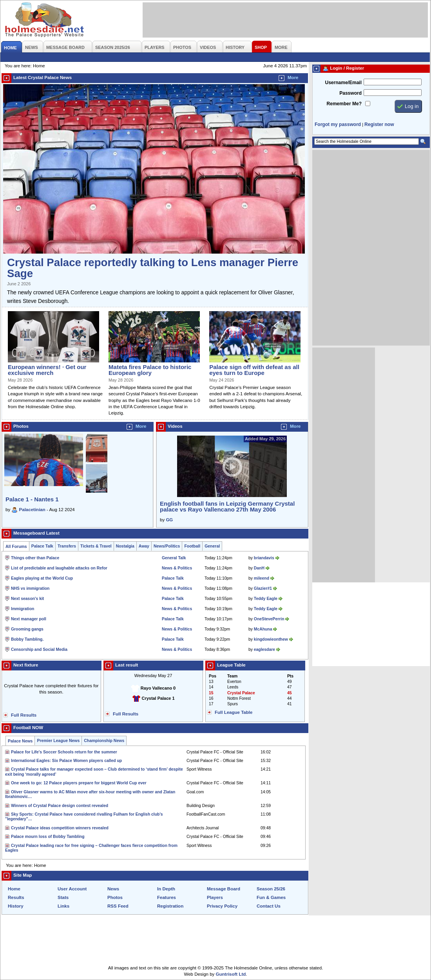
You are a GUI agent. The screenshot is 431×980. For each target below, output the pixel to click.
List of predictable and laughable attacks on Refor (59, 568)
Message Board (224, 889)
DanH (259, 568)
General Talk (174, 558)
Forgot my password (338, 124)
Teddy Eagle (266, 599)
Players (215, 897)
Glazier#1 (263, 588)
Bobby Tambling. (27, 639)
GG (169, 520)
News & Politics (177, 568)
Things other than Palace (35, 558)
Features (167, 897)
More (293, 77)
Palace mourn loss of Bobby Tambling (48, 837)
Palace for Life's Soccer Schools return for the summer (64, 752)
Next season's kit (27, 599)
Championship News (104, 741)
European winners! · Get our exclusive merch (47, 370)
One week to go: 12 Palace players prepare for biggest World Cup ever (79, 783)
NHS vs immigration (30, 588)
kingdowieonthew (271, 639)
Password (350, 93)
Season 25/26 (271, 889)
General (212, 546)
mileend (262, 578)
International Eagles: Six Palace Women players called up (66, 761)
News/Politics (167, 546)
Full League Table (234, 712)
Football (192, 546)
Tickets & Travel (96, 546)
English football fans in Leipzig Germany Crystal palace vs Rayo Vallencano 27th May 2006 (227, 506)
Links (63, 906)
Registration (170, 906)
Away (144, 546)
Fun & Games (271, 897)
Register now (379, 124)
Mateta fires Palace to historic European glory (150, 370)
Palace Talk (42, 546)
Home (14, 889)
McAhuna (263, 629)
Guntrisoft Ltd (231, 974)
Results (16, 897)
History (16, 906)
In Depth (166, 889)
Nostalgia (125, 546)
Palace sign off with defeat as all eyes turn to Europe (254, 370)
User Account (72, 889)
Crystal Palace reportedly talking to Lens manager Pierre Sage (153, 268)
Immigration (23, 609)
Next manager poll (29, 619)
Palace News (20, 741)
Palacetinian (32, 510)
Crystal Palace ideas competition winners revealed (60, 828)
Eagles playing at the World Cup (42, 578)
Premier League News (58, 741)
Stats (63, 897)
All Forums (16, 547)
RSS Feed (118, 906)
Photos (115, 897)
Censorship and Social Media (39, 649)
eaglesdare (264, 649)
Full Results (24, 715)
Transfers (67, 546)
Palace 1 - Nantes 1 (32, 499)
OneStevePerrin (269, 619)
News (113, 889)
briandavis (264, 558)
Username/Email (343, 83)
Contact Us (269, 906)
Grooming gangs (27, 629)
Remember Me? (344, 104)
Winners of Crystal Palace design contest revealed (60, 806)
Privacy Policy (222, 906)
